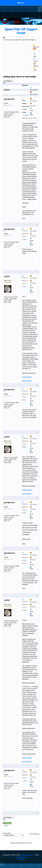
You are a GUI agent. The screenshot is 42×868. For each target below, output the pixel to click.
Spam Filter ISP (16, 40)
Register (36, 66)
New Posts (36, 47)
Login (35, 70)
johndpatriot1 (9, 99)
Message (25, 85)
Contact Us (21, 859)
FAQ (35, 57)
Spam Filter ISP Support (29, 40)
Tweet (6, 825)
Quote (32, 110)
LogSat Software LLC (27, 855)
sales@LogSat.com (21, 857)
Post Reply (7, 81)
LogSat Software (27, 377)
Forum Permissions (34, 834)
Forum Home (7, 40)
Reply (31, 115)
